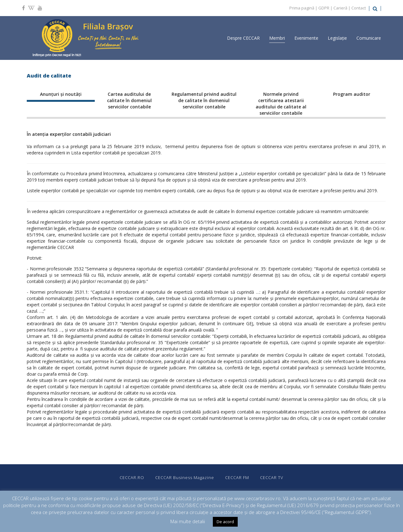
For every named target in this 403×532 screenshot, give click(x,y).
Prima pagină (302, 8)
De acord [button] (225, 522)
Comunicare (369, 38)
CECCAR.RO (132, 477)
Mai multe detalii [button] (188, 521)
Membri (277, 38)
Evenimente (306, 38)
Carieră (340, 8)
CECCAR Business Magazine (185, 477)
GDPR (324, 8)
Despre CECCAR (243, 38)
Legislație (337, 38)
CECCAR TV (272, 477)
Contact (359, 8)
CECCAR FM (237, 477)
